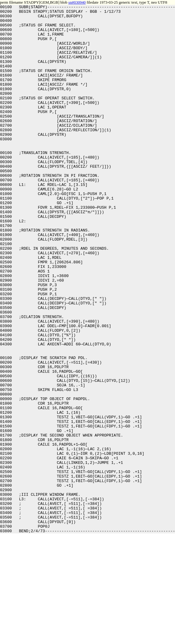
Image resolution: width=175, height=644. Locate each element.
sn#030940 (77, 2)
